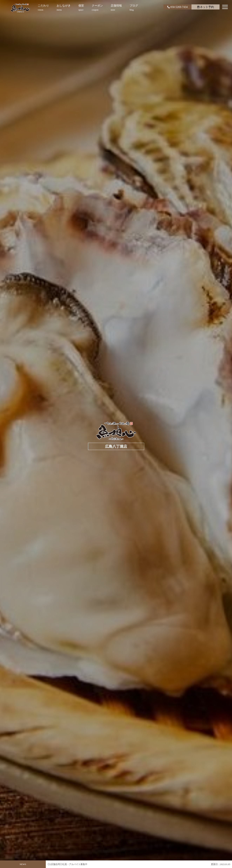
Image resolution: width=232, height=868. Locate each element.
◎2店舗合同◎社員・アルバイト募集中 (68, 866)
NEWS (23, 864)
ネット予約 (206, 7)
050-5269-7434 (177, 7)
